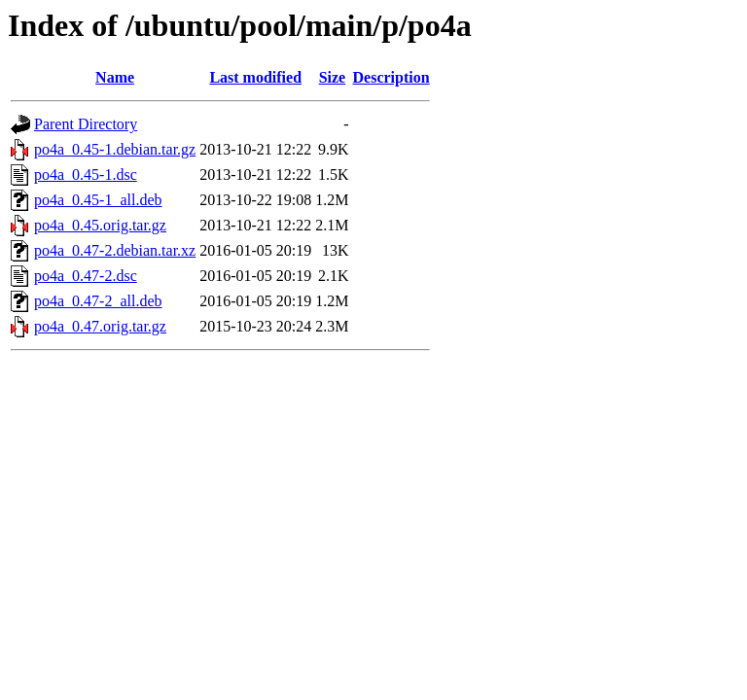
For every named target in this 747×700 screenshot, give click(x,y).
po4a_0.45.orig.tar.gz (100, 225)
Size (333, 77)
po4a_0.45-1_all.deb (98, 200)
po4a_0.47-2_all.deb (98, 301)
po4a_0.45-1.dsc (86, 175)
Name (115, 77)
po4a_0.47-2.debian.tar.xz (115, 250)
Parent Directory (86, 124)
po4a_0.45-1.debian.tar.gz (115, 149)
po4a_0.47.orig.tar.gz (100, 326)
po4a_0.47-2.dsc (86, 276)
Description (391, 77)
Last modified (255, 77)
